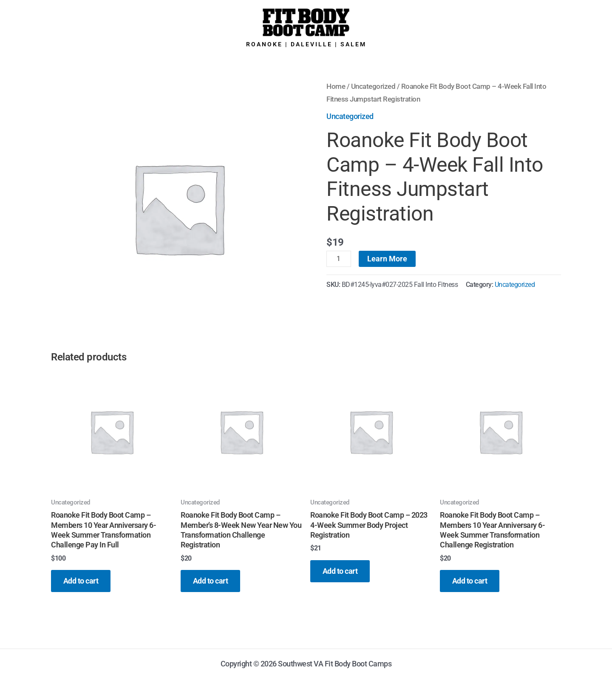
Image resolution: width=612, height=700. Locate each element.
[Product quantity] (339, 259)
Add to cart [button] (81, 581)
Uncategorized (373, 86)
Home (336, 86)
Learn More (387, 259)
